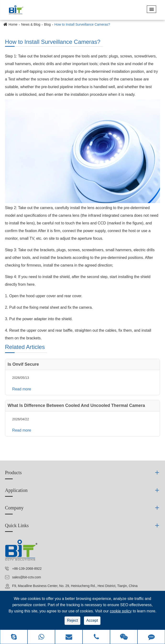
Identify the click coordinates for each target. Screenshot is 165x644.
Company (14, 508)
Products (13, 473)
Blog (47, 24)
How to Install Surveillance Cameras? (82, 24)
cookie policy (121, 611)
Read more (22, 389)
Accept (92, 620)
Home (13, 24)
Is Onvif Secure (23, 364)
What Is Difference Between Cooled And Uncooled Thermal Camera (76, 405)
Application (16, 490)
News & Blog (31, 24)
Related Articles (25, 347)
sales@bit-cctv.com (27, 577)
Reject (72, 620)
